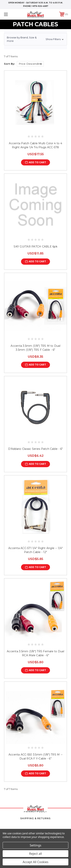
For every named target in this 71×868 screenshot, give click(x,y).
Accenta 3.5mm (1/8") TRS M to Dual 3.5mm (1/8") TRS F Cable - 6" (35, 348)
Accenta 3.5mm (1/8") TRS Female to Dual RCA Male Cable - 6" (35, 653)
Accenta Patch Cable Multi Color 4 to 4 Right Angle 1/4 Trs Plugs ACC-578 (35, 145)
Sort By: (9, 64)
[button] (35, 39)
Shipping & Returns (35, 818)
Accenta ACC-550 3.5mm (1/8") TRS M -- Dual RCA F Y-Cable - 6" (35, 757)
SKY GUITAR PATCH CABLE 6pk (35, 247)
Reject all (35, 854)
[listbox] (30, 64)
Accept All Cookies (36, 862)
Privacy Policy (35, 811)
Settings (35, 845)
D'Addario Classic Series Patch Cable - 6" (35, 449)
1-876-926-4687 (40, 6)
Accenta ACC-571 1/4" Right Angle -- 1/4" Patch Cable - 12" (35, 550)
